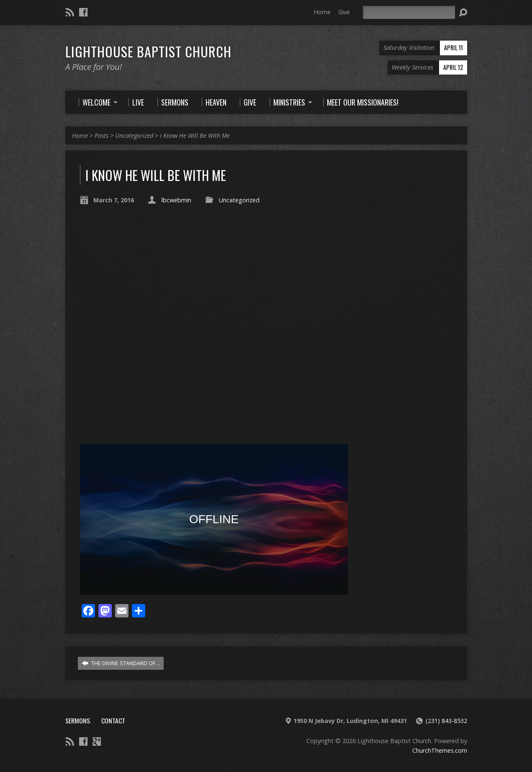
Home (322, 12)
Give (344, 12)
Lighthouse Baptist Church (148, 51)
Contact (113, 720)
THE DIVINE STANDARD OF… (121, 663)
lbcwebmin (176, 200)
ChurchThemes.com (440, 750)
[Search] (409, 12)
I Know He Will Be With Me (195, 136)
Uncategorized (134, 136)
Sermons (78, 720)
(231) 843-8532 (446, 721)
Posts (102, 136)
